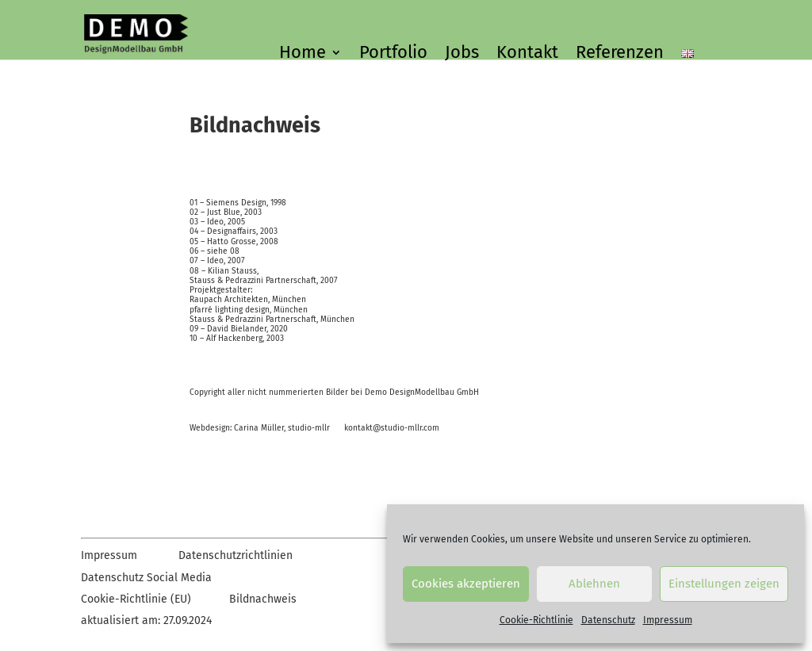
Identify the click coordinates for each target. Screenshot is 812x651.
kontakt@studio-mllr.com (392, 428)
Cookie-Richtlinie (536, 620)
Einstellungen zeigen (724, 584)
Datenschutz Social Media (146, 578)
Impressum (668, 620)
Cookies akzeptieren (466, 584)
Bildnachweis (263, 599)
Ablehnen (594, 584)
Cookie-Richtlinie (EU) (136, 599)
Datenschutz (608, 620)
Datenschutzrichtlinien (236, 555)
